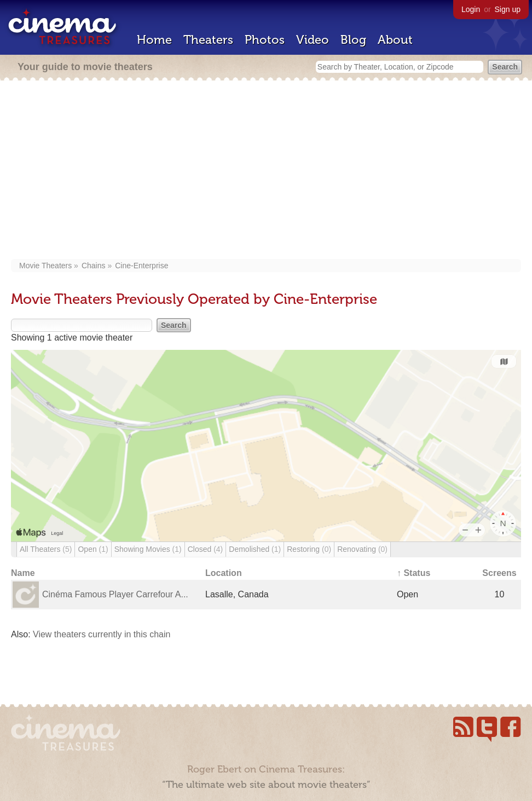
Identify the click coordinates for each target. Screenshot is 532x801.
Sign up (508, 9)
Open (93, 549)
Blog (353, 40)
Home (154, 40)
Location (224, 573)
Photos (265, 40)
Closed (206, 549)
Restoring (309, 549)
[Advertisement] (266, 171)
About (395, 40)
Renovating (362, 549)
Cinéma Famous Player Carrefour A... (115, 594)
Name (23, 573)
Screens (499, 573)
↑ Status (414, 573)
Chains (94, 266)
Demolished (255, 549)
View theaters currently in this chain (102, 634)
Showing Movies (148, 549)
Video (313, 40)
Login (471, 9)
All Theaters (46, 549)
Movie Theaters (45, 266)
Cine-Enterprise (141, 266)
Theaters (208, 40)
